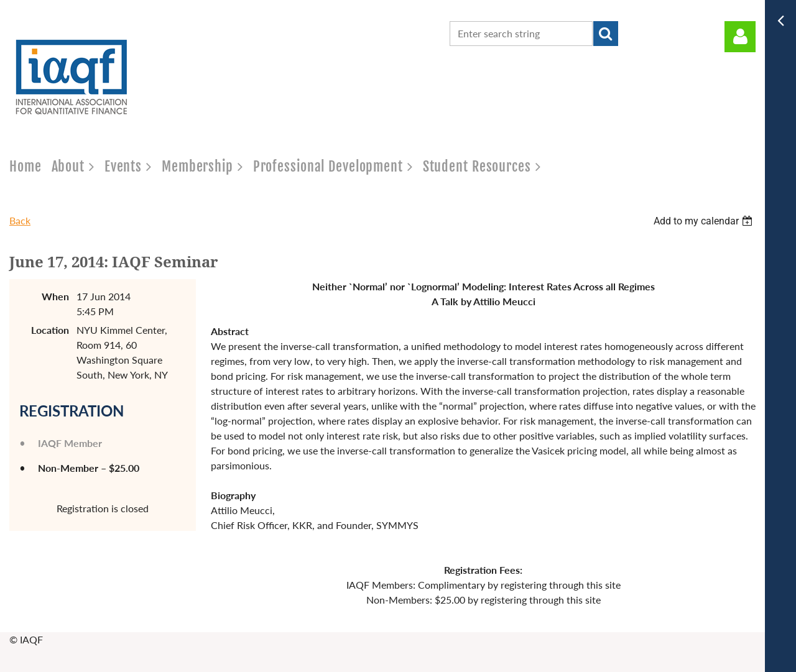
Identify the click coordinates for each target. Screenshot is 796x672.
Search (606, 34)
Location (50, 330)
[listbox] (705, 221)
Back (20, 220)
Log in (740, 37)
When (55, 296)
